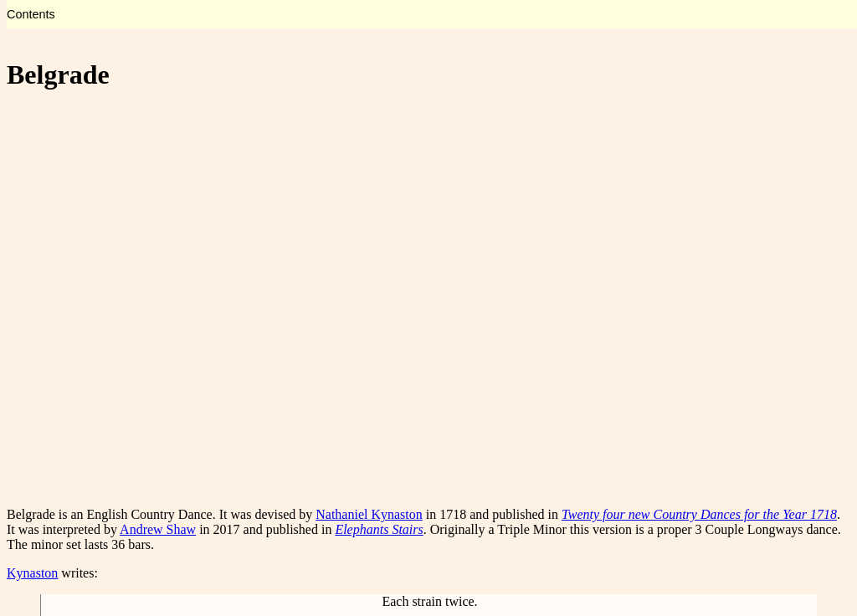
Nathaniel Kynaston (369, 514)
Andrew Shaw (158, 529)
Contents (31, 14)
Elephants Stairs (379, 529)
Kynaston (32, 573)
